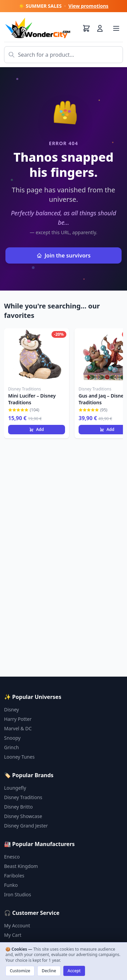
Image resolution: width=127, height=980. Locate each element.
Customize (20, 971)
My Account (17, 925)
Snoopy (12, 738)
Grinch (12, 747)
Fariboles (14, 876)
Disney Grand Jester (26, 826)
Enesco (12, 857)
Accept (74, 971)
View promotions (88, 6)
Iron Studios (18, 894)
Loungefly (15, 788)
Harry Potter (18, 719)
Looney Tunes (19, 757)
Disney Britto (18, 807)
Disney (12, 710)
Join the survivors (64, 255)
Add (36, 429)
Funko (11, 885)
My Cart (13, 935)
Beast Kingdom (21, 866)
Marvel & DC (18, 728)
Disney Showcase (23, 816)
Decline (49, 971)
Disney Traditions (23, 797)
